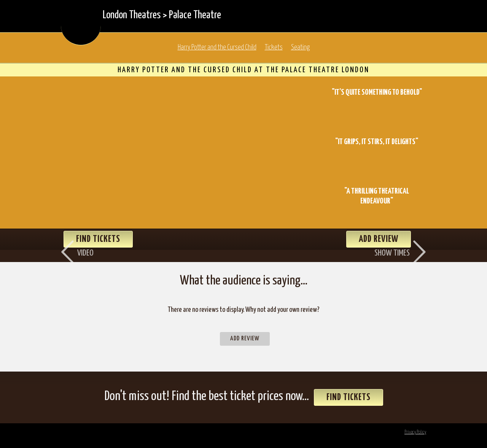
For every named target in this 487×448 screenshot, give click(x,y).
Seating (300, 48)
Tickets (274, 48)
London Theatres (132, 15)
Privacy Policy (415, 432)
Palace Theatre (195, 15)
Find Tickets (349, 397)
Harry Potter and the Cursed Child (217, 48)
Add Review (245, 339)
